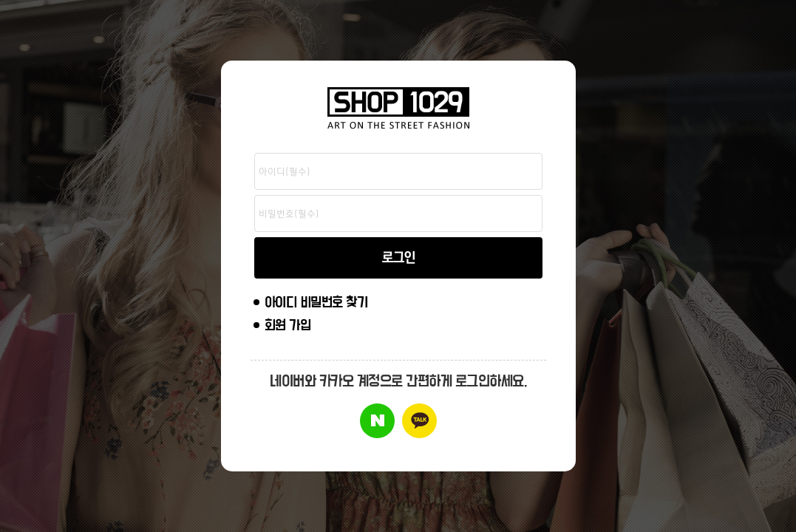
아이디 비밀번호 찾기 (316, 303)
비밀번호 (251, 153)
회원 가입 (288, 325)
